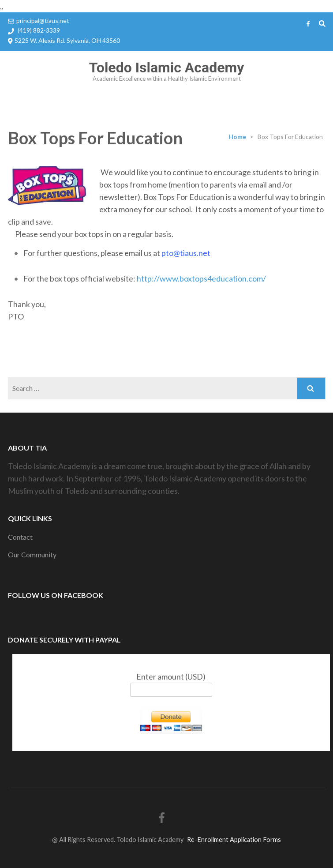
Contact (20, 537)
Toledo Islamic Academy (167, 68)
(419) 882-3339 (39, 30)
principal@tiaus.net (43, 21)
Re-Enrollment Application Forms (234, 840)
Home (237, 137)
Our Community (32, 554)
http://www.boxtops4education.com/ (201, 278)
